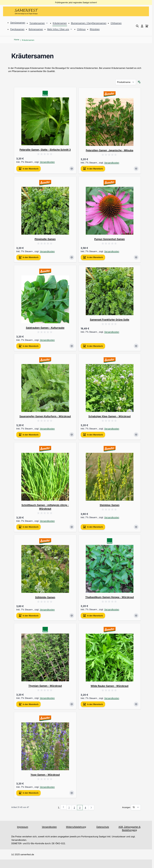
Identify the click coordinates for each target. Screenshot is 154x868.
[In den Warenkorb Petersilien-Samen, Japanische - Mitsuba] (93, 169)
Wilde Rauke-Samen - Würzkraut (110, 686)
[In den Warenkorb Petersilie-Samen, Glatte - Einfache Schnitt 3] (28, 169)
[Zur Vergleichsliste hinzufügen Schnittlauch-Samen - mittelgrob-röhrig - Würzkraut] (72, 527)
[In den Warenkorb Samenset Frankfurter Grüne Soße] (93, 346)
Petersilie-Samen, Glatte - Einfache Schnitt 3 (45, 150)
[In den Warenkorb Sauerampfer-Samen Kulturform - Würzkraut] (28, 435)
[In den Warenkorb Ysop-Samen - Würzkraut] (28, 793)
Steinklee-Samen (110, 505)
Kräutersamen (60, 23)
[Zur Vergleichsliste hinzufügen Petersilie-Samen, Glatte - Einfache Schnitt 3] (72, 169)
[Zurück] (63, 807)
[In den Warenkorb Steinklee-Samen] (93, 527)
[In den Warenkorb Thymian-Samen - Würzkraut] (28, 704)
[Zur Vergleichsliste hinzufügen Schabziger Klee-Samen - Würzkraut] (136, 435)
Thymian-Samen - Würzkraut (45, 686)
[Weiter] (91, 808)
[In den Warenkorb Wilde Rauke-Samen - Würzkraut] (93, 704)
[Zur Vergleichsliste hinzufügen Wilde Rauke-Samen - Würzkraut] (136, 704)
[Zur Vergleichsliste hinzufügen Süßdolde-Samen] (72, 616)
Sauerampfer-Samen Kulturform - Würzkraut (45, 416)
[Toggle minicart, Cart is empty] (147, 26)
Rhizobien (95, 29)
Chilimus (81, 29)
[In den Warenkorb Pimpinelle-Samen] (28, 257)
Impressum (23, 827)
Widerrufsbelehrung (76, 827)
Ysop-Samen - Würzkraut (45, 775)
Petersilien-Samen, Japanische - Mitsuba (110, 150)
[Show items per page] (136, 807)
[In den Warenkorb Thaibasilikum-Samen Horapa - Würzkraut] (93, 616)
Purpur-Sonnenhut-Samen (110, 239)
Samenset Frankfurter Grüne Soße (110, 320)
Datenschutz (103, 827)
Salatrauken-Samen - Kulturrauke (45, 328)
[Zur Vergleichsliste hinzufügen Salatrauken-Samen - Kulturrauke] (72, 346)
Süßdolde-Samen (45, 597)
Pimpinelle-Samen (45, 239)
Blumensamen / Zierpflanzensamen (89, 23)
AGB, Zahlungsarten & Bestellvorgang (129, 828)
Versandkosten (47, 162)
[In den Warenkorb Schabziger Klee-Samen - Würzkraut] (93, 435)
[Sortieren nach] (126, 82)
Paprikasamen (17, 29)
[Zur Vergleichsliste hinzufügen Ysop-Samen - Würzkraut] (72, 793)
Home (17, 40)
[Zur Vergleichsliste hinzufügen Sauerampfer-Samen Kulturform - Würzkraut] (72, 435)
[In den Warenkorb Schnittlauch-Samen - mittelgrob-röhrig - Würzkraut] (28, 527)
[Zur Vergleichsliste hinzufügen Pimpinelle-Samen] (72, 257)
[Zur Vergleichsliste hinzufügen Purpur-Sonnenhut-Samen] (136, 257)
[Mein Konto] (142, 26)
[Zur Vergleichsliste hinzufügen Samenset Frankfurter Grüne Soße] (136, 346)
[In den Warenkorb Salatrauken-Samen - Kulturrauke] (28, 346)
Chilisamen (116, 23)
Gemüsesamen (18, 23)
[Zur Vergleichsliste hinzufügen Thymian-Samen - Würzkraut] (72, 704)
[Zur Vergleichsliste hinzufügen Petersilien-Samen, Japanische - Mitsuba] (136, 169)
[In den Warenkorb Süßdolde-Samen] (28, 616)
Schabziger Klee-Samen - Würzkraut (110, 416)
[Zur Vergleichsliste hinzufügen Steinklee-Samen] (136, 527)
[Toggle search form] (137, 26)
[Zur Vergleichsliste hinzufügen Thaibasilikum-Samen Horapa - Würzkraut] (136, 616)
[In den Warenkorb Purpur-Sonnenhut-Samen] (93, 257)
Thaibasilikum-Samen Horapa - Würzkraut (110, 597)
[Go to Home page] (26, 11)
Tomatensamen (37, 23)
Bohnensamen (36, 29)
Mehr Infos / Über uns (58, 29)
